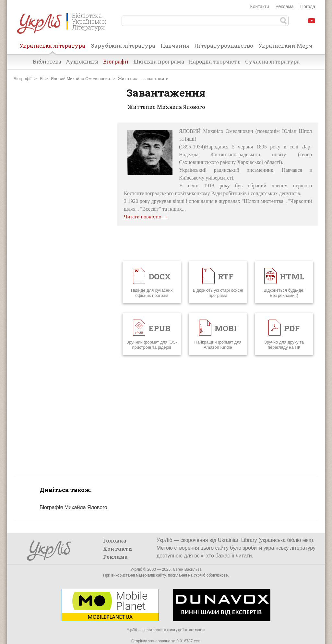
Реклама (285, 6)
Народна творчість (215, 61)
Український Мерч (285, 46)
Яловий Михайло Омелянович (80, 79)
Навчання (175, 46)
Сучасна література (272, 61)
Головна (115, 540)
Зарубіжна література (123, 46)
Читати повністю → (146, 217)
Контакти (260, 6)
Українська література (52, 48)
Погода (308, 6)
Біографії (116, 61)
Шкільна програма (159, 61)
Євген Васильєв (187, 569)
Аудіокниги (82, 61)
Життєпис (128, 79)
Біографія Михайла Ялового (73, 507)
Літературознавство (224, 46)
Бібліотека (47, 61)
